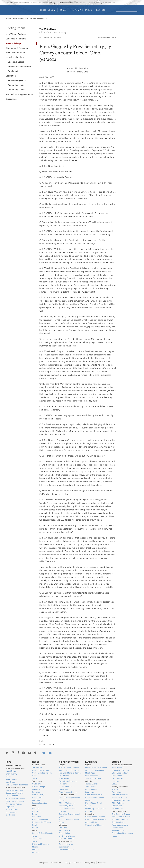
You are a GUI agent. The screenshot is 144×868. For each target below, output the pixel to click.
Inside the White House (122, 765)
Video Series (117, 776)
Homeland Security (40, 819)
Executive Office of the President (68, 783)
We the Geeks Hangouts (95, 770)
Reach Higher (64, 833)
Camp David (117, 806)
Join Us (89, 781)
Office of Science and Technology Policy (67, 804)
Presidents (116, 789)
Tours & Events (91, 784)
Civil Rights (37, 784)
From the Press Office (15, 787)
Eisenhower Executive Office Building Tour (121, 772)
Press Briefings (38, 18)
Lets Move (63, 828)
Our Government (119, 811)
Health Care (37, 798)
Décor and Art (117, 778)
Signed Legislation (17, 85)
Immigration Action (40, 803)
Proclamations (15, 71)
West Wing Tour (118, 767)
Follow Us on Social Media (96, 767)
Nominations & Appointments (19, 94)
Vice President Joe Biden (69, 770)
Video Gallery (11, 779)
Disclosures (11, 99)
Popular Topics (39, 765)
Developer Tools (92, 776)
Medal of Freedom (66, 850)
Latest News (11, 771)
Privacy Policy (90, 863)
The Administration (81, 10)
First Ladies (117, 792)
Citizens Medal (91, 822)
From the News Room (15, 768)
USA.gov (102, 863)
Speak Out (90, 814)
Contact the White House (95, 819)
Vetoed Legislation (17, 90)
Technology (37, 839)
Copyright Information (72, 863)
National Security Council (69, 819)
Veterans (36, 850)
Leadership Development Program (95, 810)
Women (35, 852)
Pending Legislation (17, 80)
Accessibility (56, 863)
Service (35, 828)
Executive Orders (16, 62)
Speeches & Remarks (16, 39)
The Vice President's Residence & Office (120, 796)
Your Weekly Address (16, 34)
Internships (90, 792)
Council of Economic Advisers (67, 810)
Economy (36, 789)
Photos (9, 777)
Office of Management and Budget (70, 799)
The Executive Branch (121, 814)
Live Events (10, 782)
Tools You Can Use (93, 778)
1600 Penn (101, 10)
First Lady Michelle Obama (70, 773)
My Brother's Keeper (67, 836)
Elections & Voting (119, 830)
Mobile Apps (90, 773)
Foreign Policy (38, 795)
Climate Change (39, 787)
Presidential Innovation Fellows (94, 799)
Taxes (35, 836)
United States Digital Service (94, 804)
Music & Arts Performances (17, 785)
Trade (35, 841)
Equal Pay (36, 817)
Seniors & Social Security (42, 833)
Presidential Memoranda (19, 66)
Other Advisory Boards (68, 792)
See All (35, 778)
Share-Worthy (11, 774)
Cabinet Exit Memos (40, 770)
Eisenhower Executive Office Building (121, 802)
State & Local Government (122, 833)
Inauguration (64, 847)
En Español (43, 863)
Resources (116, 836)
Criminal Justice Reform (42, 773)
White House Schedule (16, 53)
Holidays (115, 781)
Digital (88, 765)
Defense (36, 809)
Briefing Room (48, 10)
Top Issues (37, 781)
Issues (63, 10)
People (62, 765)
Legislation (11, 76)
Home (9, 18)
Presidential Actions (15, 57)
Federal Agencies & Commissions (120, 826)
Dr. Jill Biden (64, 776)
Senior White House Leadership (67, 788)
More (34, 806)
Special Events (65, 841)
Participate (91, 762)
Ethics (35, 814)
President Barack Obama (69, 767)
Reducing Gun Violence (42, 822)
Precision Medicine (66, 839)
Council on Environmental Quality (69, 815)
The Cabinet (64, 778)
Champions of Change (94, 825)
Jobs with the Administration (91, 788)
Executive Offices (66, 795)
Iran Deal (36, 800)
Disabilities (37, 811)
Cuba (34, 776)
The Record (37, 767)
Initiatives (63, 825)
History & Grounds (120, 787)
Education (36, 792)
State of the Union (66, 844)
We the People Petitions (95, 817)
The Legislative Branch (121, 817)
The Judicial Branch (120, 819)
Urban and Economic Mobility (41, 845)
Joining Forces (65, 830)
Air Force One (117, 809)
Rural (34, 825)
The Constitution (118, 822)
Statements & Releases (17, 48)
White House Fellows (94, 795)
